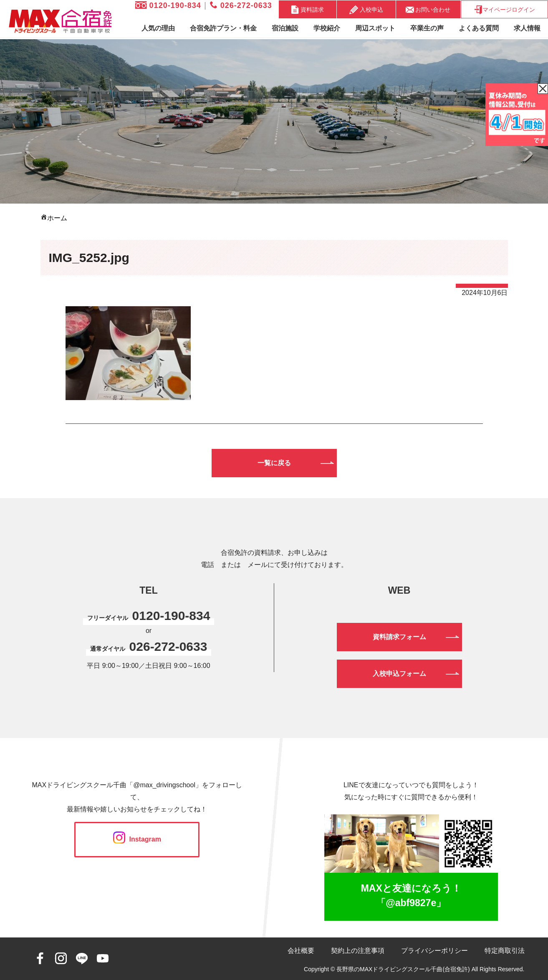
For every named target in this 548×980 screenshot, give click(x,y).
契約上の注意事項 (358, 951)
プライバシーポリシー (434, 951)
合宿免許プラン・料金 (223, 28)
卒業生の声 (427, 28)
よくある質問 (479, 28)
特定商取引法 (505, 951)
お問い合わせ (428, 9)
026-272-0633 (241, 5)
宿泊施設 (285, 28)
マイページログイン (504, 10)
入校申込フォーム (399, 674)
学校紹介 (327, 28)
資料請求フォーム (399, 637)
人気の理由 (158, 28)
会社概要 (301, 951)
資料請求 (308, 10)
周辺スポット (375, 28)
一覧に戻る (274, 463)
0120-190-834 (168, 5)
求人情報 (527, 28)
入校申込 (366, 10)
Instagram (137, 839)
